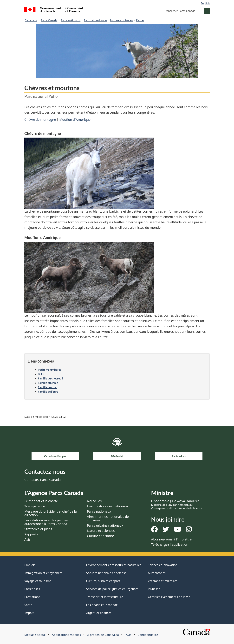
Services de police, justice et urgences (112, 589)
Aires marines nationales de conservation (108, 518)
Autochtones (157, 573)
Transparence (35, 506)
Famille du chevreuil (50, 378)
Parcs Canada (49, 20)
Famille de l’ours (48, 392)
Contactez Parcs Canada (42, 480)
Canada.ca (31, 20)
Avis (27, 539)
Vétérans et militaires (163, 581)
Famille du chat (47, 387)
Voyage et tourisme (38, 581)
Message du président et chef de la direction (51, 513)
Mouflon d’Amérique (75, 120)
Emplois (30, 565)
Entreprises (32, 589)
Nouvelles (94, 501)
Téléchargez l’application (170, 544)
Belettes (43, 374)
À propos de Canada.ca (103, 635)
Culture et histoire (100, 536)
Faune (140, 20)
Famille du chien (48, 383)
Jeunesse (154, 589)
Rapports (31, 534)
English (205, 3)
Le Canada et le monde (102, 605)
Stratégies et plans (38, 529)
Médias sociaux (35, 635)
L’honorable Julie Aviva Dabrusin (177, 504)
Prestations (32, 597)
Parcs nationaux (71, 20)
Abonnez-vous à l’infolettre (171, 539)
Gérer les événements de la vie (169, 597)
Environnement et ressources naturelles (114, 565)
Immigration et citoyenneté (43, 573)
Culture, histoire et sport (103, 581)
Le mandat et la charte (41, 501)
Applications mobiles (66, 635)
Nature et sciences (122, 20)
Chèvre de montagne (40, 120)
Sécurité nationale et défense (106, 573)
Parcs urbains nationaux (105, 525)
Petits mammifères (49, 370)
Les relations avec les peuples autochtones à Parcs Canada (47, 522)
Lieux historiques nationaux (108, 506)
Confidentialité (148, 635)
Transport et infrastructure (105, 597)
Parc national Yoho (95, 20)
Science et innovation (163, 565)
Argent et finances (99, 613)
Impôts (29, 613)
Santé (28, 605)
